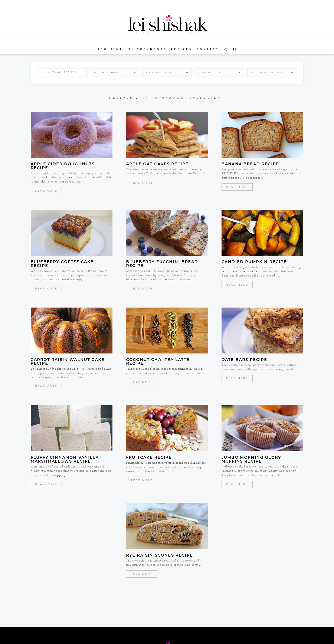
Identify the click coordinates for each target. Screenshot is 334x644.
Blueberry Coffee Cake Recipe (62, 264)
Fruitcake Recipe (149, 457)
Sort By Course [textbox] (106, 73)
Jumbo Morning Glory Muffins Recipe (251, 459)
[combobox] (115, 73)
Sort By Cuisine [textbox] (159, 73)
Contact (208, 49)
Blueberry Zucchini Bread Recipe (162, 264)
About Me (110, 49)
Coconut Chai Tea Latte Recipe (158, 362)
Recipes (182, 49)
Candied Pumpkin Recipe (254, 262)
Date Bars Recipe (244, 360)
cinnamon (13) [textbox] (210, 73)
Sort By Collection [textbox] (267, 73)
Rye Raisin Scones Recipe (160, 555)
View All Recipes (62, 72)
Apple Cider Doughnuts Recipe (63, 166)
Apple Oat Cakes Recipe (157, 164)
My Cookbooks (147, 49)
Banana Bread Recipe (250, 164)
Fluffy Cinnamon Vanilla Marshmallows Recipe (65, 459)
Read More (46, 191)
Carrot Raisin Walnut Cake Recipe (68, 362)
